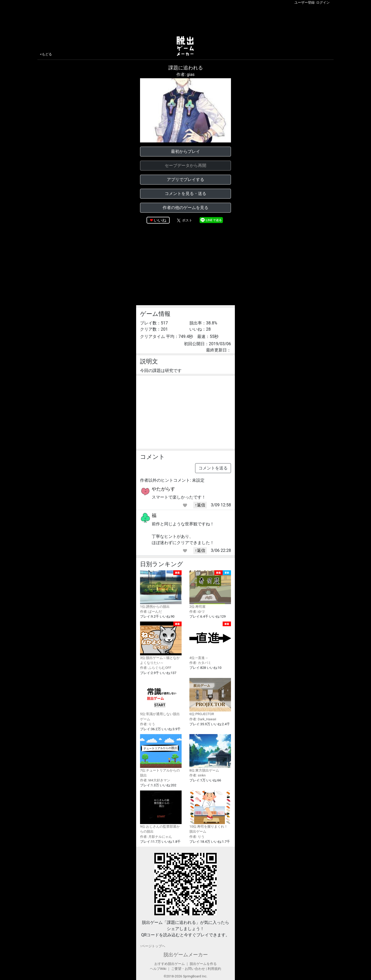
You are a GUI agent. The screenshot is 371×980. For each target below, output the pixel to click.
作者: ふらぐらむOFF (156, 668)
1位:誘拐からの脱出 (161, 589)
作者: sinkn (198, 775)
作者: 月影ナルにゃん (156, 837)
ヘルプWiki (158, 969)
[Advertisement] (186, 19)
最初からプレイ (186, 151)
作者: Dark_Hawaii (203, 719)
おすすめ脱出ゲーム (170, 964)
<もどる (46, 54)
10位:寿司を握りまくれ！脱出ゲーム (210, 812)
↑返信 (200, 505)
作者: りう (148, 724)
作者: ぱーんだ (151, 612)
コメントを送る (213, 468)
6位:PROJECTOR (210, 697)
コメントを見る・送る (186, 194)
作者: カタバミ (200, 663)
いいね (160, 220)
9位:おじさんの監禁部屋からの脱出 (161, 812)
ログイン (323, 2)
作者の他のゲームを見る (186, 208)
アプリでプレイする (186, 179)
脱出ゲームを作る (203, 964)
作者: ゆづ (197, 612)
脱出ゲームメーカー (186, 955)
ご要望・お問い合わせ (188, 969)
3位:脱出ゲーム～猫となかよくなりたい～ (161, 643)
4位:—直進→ (210, 641)
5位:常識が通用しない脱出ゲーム (161, 700)
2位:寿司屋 (210, 589)
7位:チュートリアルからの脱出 (161, 756)
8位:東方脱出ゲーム (210, 753)
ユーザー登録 (304, 2)
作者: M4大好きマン (155, 780)
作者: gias (186, 74)
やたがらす (163, 489)
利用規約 (214, 969)
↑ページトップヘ (153, 946)
